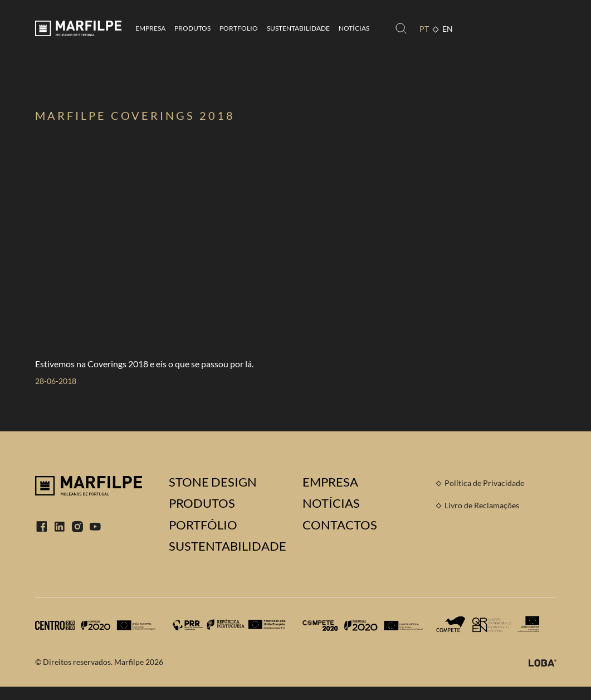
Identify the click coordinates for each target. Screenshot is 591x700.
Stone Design (213, 482)
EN (448, 29)
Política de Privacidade (484, 483)
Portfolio (239, 28)
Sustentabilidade (298, 28)
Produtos (192, 28)
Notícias (354, 28)
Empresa (150, 28)
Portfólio (203, 525)
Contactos (340, 525)
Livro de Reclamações (482, 505)
